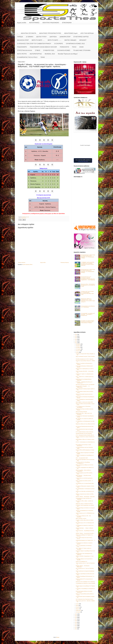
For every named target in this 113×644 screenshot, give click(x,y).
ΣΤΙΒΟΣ (38, 50)
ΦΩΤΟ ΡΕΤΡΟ (22, 54)
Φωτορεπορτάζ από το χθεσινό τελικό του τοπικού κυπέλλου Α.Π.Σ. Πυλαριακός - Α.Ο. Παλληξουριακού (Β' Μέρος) (88, 271)
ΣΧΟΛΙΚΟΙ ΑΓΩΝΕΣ (64, 50)
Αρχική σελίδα (22, 23)
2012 (76, 627)
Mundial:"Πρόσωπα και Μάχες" (68, 54)
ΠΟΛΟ (74, 47)
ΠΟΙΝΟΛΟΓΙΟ (64, 47)
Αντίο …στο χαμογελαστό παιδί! (82, 458)
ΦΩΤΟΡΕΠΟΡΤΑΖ (36, 54)
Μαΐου (77, 606)
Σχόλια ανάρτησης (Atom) (28, 264)
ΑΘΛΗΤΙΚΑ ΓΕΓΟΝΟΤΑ (28, 33)
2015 (76, 622)
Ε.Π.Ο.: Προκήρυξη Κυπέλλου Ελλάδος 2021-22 (85, 435)
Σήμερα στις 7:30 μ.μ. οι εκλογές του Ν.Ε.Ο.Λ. (84, 504)
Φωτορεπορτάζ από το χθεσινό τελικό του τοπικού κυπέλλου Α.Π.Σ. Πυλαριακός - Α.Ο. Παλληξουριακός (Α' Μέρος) (88, 256)
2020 (76, 614)
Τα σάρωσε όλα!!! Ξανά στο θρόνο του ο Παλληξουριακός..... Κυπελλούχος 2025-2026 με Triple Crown (87, 293)
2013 (76, 626)
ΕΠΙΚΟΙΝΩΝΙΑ (67, 23)
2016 (76, 621)
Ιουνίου (78, 604)
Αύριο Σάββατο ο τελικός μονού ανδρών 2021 (84, 402)
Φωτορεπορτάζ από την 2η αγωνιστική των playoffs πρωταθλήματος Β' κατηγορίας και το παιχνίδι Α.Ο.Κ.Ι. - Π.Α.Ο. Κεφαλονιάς (88, 278)
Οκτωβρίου (78, 347)
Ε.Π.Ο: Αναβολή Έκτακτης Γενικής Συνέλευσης (85, 432)
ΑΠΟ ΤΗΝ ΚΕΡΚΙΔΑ (87, 33)
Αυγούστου (78, 351)
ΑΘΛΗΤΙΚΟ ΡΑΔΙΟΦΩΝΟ (51, 23)
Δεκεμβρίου (78, 344)
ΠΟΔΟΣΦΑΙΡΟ (22, 47)
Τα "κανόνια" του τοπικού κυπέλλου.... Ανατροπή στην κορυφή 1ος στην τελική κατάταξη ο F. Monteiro (88, 322)
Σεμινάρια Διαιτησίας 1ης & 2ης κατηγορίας (84, 433)
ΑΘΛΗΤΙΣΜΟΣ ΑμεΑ (71, 33)
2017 (76, 619)
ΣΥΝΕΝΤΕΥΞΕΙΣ (49, 50)
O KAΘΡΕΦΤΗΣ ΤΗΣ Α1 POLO (27, 57)
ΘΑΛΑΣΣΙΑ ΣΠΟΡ (23, 40)
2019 (76, 616)
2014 (76, 624)
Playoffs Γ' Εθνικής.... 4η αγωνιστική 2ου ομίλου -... (85, 533)
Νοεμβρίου (78, 346)
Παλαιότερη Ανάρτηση (65, 262)
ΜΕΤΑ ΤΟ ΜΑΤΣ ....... (55, 40)
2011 (76, 629)
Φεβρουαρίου (79, 610)
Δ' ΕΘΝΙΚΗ (30, 37)
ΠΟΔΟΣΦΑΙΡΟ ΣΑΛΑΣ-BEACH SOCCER (43, 47)
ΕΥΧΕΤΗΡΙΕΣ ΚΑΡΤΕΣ (81, 37)
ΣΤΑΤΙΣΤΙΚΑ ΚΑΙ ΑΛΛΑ (25, 50)
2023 (76, 339)
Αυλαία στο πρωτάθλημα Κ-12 (81, 561)
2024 (76, 338)
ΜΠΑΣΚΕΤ (83, 40)
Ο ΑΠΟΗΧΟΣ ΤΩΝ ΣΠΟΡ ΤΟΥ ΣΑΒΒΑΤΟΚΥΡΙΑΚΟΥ (34, 44)
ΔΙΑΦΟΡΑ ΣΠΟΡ (65, 37)
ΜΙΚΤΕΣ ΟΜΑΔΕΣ (70, 40)
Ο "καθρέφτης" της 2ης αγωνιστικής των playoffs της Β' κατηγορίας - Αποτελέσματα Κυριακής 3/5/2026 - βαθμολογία (88, 264)
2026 (76, 334)
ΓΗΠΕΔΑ (20, 37)
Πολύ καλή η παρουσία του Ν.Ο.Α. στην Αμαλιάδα (85, 384)
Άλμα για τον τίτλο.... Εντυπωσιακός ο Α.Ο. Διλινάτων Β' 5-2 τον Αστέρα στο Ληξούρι (88, 285)
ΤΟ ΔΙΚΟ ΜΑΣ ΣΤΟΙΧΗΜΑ (82, 50)
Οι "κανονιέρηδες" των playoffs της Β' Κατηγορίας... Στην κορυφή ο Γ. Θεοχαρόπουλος (88, 314)
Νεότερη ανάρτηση (22, 262)
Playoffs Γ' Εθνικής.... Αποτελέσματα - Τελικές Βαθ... (85, 497)
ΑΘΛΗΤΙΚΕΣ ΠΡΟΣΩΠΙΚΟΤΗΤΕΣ (50, 33)
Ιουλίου (78, 352)
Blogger (58, 637)
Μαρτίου (78, 609)
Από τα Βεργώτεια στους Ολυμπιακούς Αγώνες (85, 599)
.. (17, 33)
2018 (76, 617)
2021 (76, 343)
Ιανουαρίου (78, 612)
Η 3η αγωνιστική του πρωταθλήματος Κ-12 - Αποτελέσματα (88, 307)
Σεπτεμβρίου (79, 349)
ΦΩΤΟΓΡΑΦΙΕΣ (34, 23)
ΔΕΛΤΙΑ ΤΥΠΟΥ (41, 37)
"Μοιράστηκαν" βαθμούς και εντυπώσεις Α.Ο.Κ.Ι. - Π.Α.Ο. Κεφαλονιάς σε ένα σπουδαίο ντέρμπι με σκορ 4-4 (88, 300)
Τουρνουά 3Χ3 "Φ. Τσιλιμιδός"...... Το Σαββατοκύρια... (83, 387)
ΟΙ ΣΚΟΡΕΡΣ (59, 44)
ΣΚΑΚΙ (81, 47)
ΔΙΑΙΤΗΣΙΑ (53, 37)
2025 (76, 336)
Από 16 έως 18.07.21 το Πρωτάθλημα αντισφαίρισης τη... (83, 463)
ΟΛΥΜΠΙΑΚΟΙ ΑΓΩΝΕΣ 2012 (75, 44)
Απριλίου (78, 607)
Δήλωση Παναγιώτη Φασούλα (81, 412)
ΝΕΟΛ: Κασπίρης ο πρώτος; (81, 518)
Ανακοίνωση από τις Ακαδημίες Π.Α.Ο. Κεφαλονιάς (85, 582)
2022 (76, 341)
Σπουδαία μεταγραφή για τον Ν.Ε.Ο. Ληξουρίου (85, 359)
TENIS (43, 57)
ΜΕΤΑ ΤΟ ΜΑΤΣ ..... (38, 40)
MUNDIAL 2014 (50, 54)
